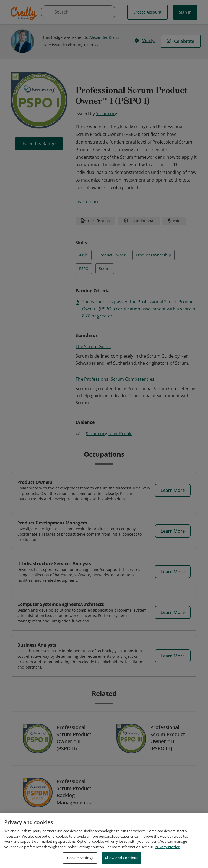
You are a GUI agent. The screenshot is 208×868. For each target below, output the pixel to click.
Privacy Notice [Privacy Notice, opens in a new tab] (167, 847)
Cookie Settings (80, 858)
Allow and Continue (121, 858)
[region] (104, 841)
